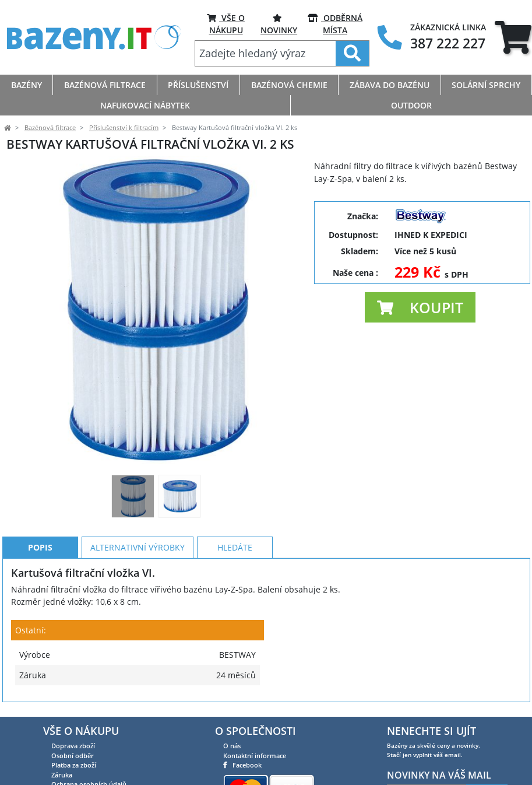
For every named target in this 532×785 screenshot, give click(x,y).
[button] (420, 307)
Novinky (279, 24)
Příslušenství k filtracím (124, 128)
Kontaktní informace (255, 756)
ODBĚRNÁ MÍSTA (335, 24)
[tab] (513, 38)
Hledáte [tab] (235, 547)
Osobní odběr (73, 756)
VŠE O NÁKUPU (226, 24)
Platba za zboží (74, 765)
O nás (232, 746)
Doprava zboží (73, 746)
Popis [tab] (40, 547)
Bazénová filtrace (50, 128)
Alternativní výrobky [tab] (138, 547)
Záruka (62, 775)
